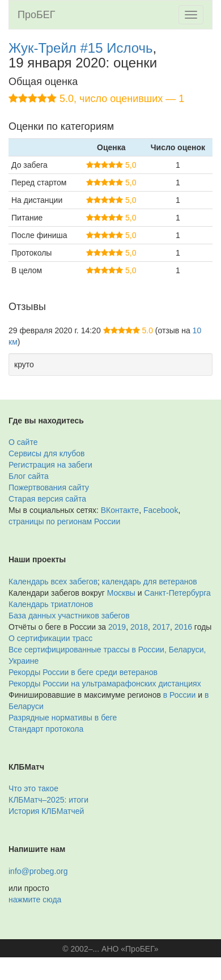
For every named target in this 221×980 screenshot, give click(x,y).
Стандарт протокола (46, 729)
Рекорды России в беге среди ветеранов (83, 672)
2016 (183, 627)
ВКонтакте (120, 510)
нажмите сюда (35, 900)
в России (179, 695)
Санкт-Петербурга (178, 593)
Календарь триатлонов (51, 604)
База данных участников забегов (69, 616)
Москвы (121, 593)
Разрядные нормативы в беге (63, 718)
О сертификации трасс (50, 638)
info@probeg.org (38, 871)
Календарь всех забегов (53, 582)
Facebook (161, 510)
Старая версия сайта (47, 499)
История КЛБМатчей (46, 811)
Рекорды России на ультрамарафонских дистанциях (105, 684)
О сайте (23, 442)
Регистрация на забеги (50, 465)
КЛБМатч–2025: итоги (48, 800)
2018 (139, 627)
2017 (161, 627)
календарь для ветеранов (150, 582)
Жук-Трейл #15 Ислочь (81, 48)
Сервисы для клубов (47, 453)
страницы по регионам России (64, 521)
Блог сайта (29, 476)
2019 (117, 627)
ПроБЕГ (37, 15)
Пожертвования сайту (49, 487)
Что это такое (33, 788)
